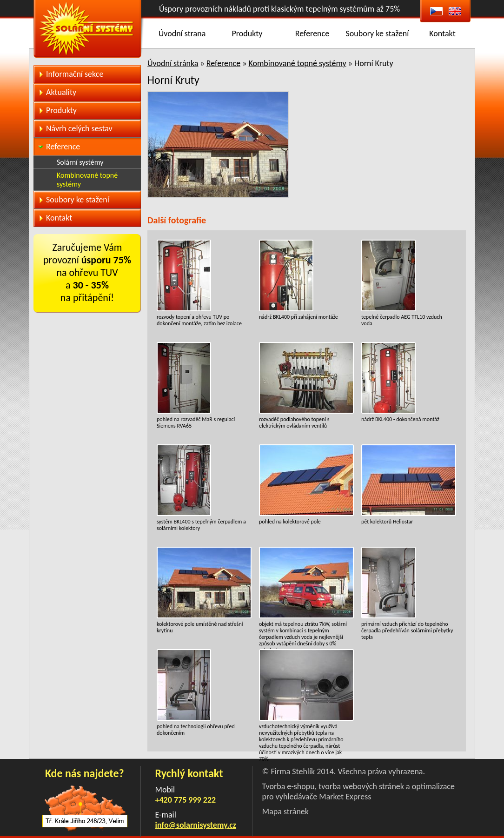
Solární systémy (80, 162)
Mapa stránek (285, 811)
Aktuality (61, 92)
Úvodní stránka (173, 63)
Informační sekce (75, 74)
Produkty (247, 34)
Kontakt (442, 34)
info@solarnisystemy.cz (196, 825)
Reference (312, 34)
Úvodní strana (182, 34)
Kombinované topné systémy (297, 63)
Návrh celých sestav (79, 128)
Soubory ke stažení (378, 34)
